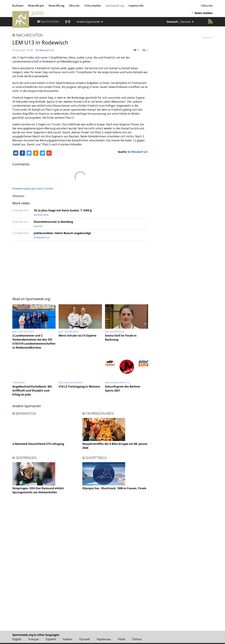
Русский (84, 639)
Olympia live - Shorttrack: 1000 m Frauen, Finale (114, 488)
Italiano (68, 639)
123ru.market (92, 6)
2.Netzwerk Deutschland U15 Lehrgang (38, 444)
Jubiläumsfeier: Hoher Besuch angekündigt (62, 233)
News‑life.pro (36, 6)
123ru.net (207, 6)
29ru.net (74, 6)
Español (51, 639)
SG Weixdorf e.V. (45, 50)
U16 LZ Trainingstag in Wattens (79, 387)
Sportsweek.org (115, 6)
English (17, 639)
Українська (104, 639)
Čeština (137, 639)
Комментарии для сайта (33, 188)
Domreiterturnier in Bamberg (53, 222)
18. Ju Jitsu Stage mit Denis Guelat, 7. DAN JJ (63, 210)
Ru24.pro (18, 6)
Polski (122, 639)
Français (34, 639)
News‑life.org (56, 6)
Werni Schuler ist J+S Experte (77, 336)
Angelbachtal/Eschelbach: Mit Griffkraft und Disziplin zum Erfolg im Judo (32, 391)
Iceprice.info (136, 6)
